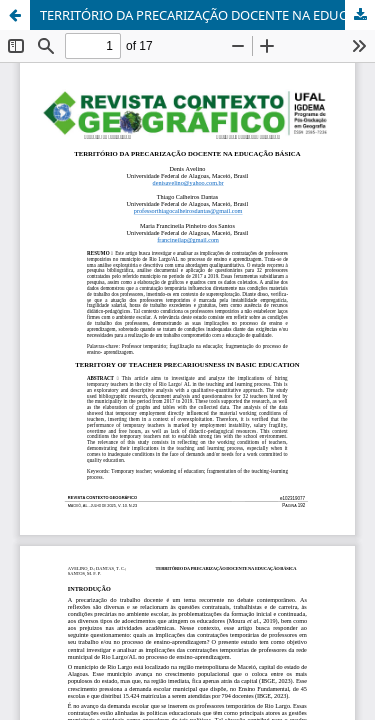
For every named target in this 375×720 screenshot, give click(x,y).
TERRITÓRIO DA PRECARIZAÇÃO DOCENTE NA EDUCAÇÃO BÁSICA (207, 15)
